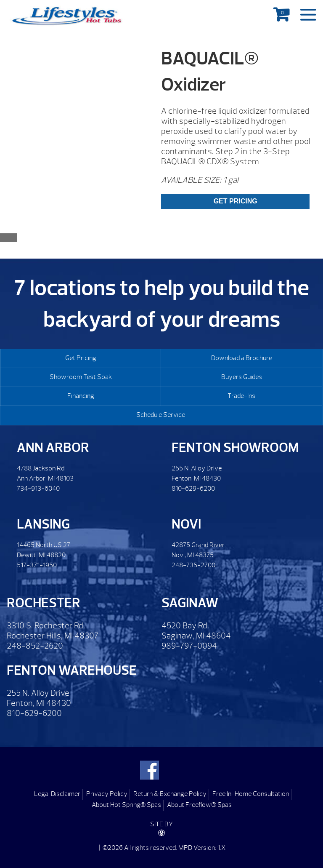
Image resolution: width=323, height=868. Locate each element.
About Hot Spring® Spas (126, 805)
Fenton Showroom (235, 447)
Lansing (43, 524)
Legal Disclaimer (57, 794)
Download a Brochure (242, 358)
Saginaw (190, 603)
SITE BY (161, 828)
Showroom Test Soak (81, 377)
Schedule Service (161, 415)
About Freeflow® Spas (199, 805)
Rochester (44, 603)
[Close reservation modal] (8, 238)
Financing (81, 396)
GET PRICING (236, 201)
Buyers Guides (242, 377)
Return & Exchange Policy (170, 794)
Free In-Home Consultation (251, 794)
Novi (186, 524)
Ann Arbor (53, 447)
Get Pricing (81, 358)
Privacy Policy (107, 794)
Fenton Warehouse (72, 670)
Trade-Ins (241, 396)
